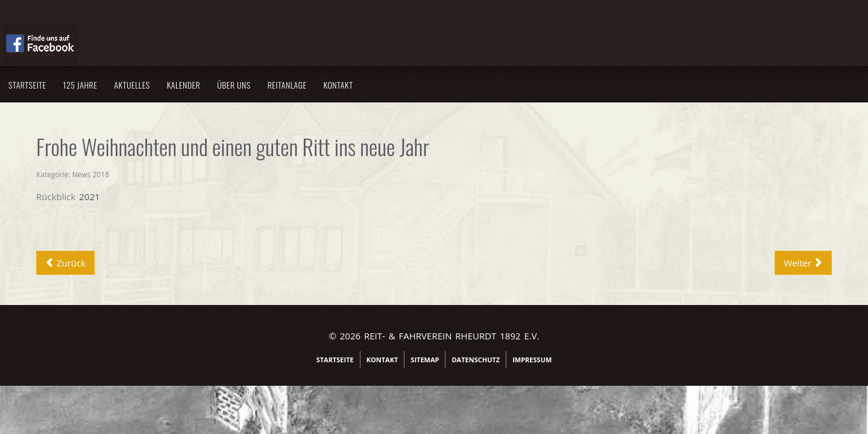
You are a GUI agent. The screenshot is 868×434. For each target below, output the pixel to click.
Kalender (309, 85)
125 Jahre (206, 85)
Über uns (359, 85)
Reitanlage (413, 85)
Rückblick (181, 197)
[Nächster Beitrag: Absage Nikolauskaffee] (678, 263)
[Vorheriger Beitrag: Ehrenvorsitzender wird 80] (191, 263)
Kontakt (464, 85)
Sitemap (425, 360)
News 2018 (216, 175)
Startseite (153, 85)
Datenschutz (476, 360)
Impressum (532, 360)
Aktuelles (257, 85)
